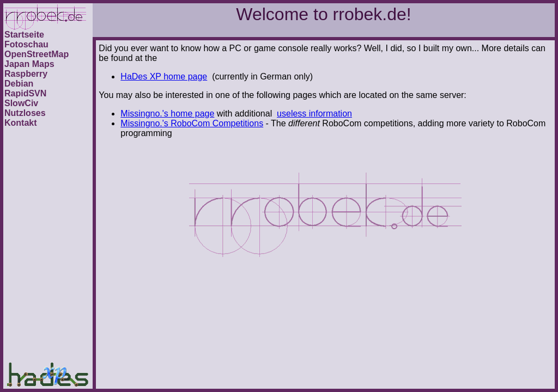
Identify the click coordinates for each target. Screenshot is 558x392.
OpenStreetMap (37, 54)
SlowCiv (21, 103)
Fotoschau (26, 44)
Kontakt (21, 123)
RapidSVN (25, 93)
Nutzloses (25, 113)
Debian (19, 84)
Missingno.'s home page (167, 114)
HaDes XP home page (164, 76)
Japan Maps (29, 64)
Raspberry (26, 74)
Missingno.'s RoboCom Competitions (192, 123)
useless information (314, 114)
